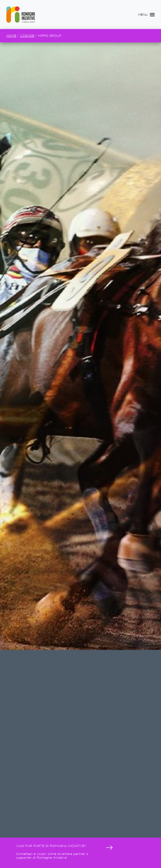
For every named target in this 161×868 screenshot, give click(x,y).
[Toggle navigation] (146, 15)
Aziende (27, 36)
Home (11, 36)
